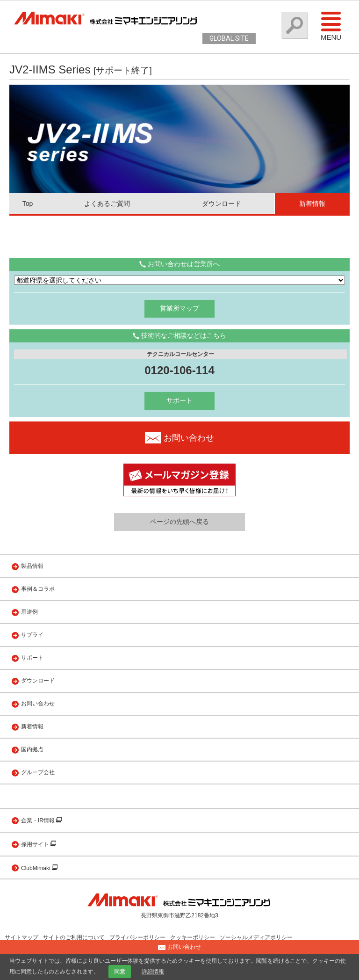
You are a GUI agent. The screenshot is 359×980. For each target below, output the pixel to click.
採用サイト (36, 844)
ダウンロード (222, 203)
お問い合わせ (38, 704)
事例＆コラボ (38, 589)
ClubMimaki (36, 868)
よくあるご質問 (107, 203)
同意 (120, 972)
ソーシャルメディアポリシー (256, 937)
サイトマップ (22, 937)
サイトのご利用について (74, 937)
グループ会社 (38, 772)
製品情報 (32, 566)
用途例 (29, 612)
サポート (179, 400)
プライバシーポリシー (137, 937)
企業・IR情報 (39, 820)
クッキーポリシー (193, 937)
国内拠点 (32, 749)
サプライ (32, 635)
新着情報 (312, 203)
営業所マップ (179, 308)
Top (28, 203)
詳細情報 (153, 972)
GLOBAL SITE (229, 38)
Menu (331, 26)
